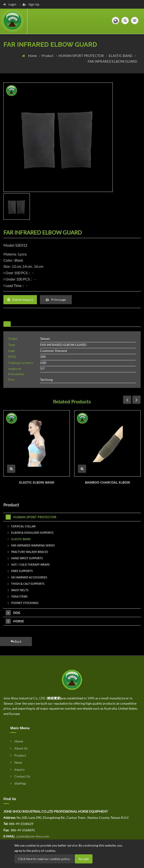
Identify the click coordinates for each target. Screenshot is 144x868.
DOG (13, 613)
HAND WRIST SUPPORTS (25, 558)
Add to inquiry (20, 300)
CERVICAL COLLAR (22, 526)
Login (10, 4)
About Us (19, 748)
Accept (84, 859)
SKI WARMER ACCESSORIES (27, 577)
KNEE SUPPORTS (20, 571)
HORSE (15, 621)
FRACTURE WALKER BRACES (28, 552)
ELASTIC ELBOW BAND (37, 482)
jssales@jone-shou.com (32, 836)
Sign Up (31, 4)
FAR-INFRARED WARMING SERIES (31, 545)
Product (48, 56)
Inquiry (17, 769)
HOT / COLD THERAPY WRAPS (29, 565)
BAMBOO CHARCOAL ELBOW (108, 482)
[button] (116, 21)
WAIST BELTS (18, 590)
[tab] (7, 324)
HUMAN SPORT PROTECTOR (82, 56)
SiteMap (18, 783)
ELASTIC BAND (121, 56)
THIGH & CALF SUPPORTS (26, 584)
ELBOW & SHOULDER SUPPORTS (31, 533)
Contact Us (20, 776)
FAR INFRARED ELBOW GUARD (112, 61)
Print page (56, 300)
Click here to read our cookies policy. (44, 859)
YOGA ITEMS (18, 596)
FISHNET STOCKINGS (23, 603)
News (16, 762)
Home (33, 56)
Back (16, 641)
